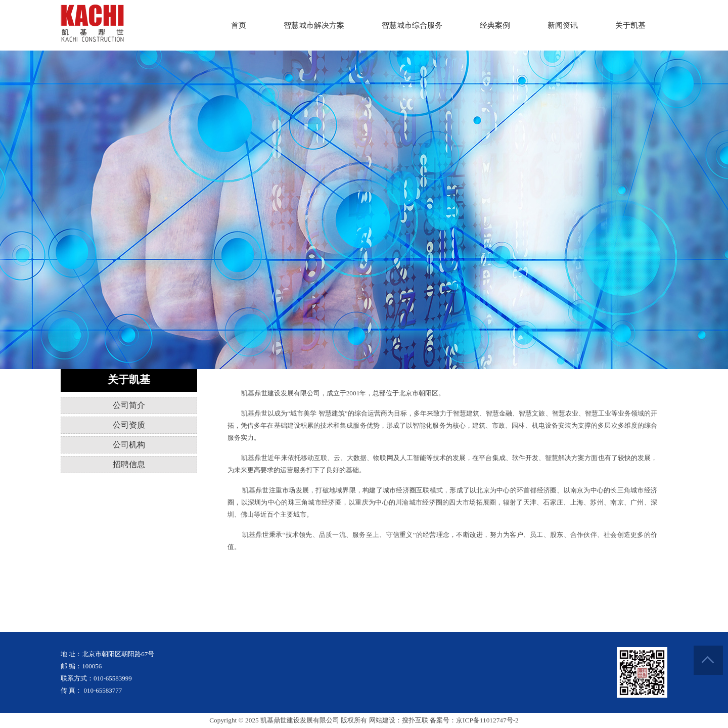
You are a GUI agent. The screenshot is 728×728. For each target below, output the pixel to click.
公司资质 (129, 425)
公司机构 (129, 445)
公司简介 (129, 405)
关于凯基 (630, 25)
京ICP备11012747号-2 (487, 720)
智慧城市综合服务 (412, 25)
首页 (239, 25)
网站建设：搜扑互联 (399, 720)
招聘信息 (129, 464)
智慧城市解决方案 (314, 25)
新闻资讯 (563, 25)
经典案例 (495, 25)
